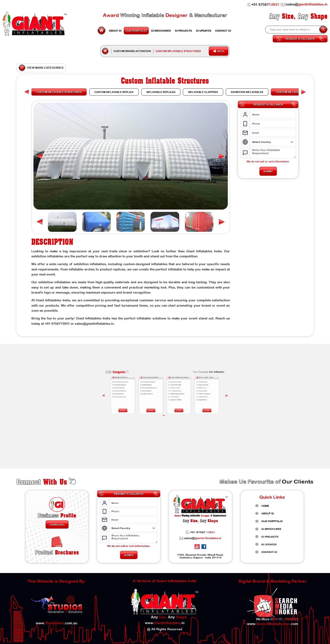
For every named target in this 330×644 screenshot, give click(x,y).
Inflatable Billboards (152, 380)
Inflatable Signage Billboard (168, 382)
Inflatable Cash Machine (152, 381)
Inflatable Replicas (160, 379)
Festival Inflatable (167, 383)
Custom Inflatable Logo (152, 383)
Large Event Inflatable (168, 384)
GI (115, 31)
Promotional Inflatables (152, 379)
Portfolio (136, 31)
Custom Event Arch (168, 380)
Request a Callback (300, 39)
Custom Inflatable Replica (160, 379)
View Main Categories (41, 68)
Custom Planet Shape (168, 379)
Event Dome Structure (168, 381)
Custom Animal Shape (168, 379)
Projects (183, 31)
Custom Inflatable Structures (160, 380)
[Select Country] (273, 142)
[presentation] (182, 382)
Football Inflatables (175, 383)
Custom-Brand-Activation (132, 51)
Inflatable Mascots (152, 382)
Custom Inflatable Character (152, 379)
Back (218, 51)
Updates (203, 31)
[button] (221, 156)
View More (153, 386)
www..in (165, 616)
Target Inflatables (175, 381)
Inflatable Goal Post (175, 379)
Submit (268, 171)
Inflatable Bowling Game (176, 382)
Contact (223, 31)
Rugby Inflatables (175, 384)
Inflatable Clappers (160, 381)
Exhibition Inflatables (160, 382)
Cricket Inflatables (175, 379)
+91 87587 (263, 5)
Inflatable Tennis (175, 380)
